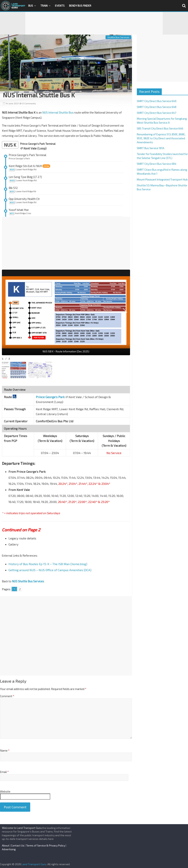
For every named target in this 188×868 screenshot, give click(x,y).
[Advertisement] (94, 23)
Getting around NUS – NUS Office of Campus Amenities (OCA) (50, 570)
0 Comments (28, 103)
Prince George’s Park (50, 397)
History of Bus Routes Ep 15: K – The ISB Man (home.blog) (48, 564)
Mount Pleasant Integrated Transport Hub (162, 179)
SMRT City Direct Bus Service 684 (157, 164)
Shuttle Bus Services (118, 37)
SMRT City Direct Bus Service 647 (156, 113)
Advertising (9, 849)
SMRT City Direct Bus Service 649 (157, 101)
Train (44, 6)
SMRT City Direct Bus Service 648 (157, 107)
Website (5, 791)
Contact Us (18, 845)
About (6, 845)
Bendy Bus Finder (80, 6)
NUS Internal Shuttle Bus (58, 112)
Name (5, 750)
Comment (7, 696)
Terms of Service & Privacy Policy (46, 845)
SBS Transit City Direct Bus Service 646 (160, 128)
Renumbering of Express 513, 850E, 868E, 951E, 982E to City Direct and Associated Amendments (161, 138)
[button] (125, 312)
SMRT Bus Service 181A (151, 148)
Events (60, 6)
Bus (31, 6)
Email (4, 772)
